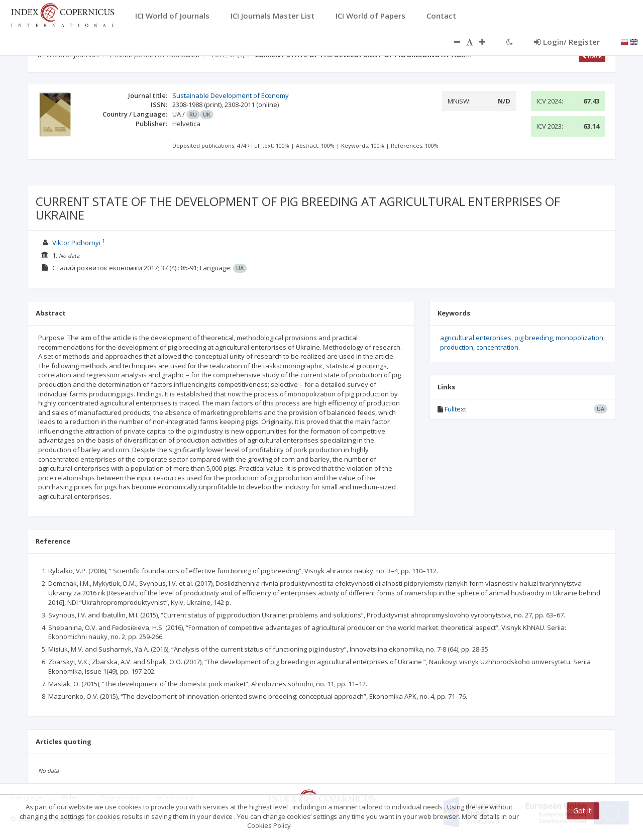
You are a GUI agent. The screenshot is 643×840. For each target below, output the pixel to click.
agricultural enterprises (476, 338)
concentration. (498, 347)
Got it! (583, 811)
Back (592, 56)
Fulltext (455, 409)
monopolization (579, 338)
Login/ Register (567, 42)
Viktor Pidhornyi (76, 243)
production (457, 347)
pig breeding (533, 338)
